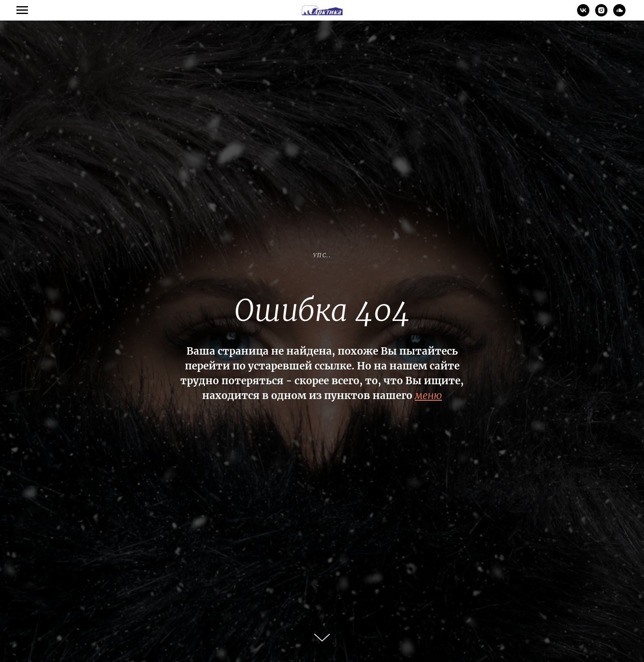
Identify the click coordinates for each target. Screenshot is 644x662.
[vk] (583, 14)
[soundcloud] (619, 14)
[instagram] (601, 14)
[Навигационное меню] (22, 10)
